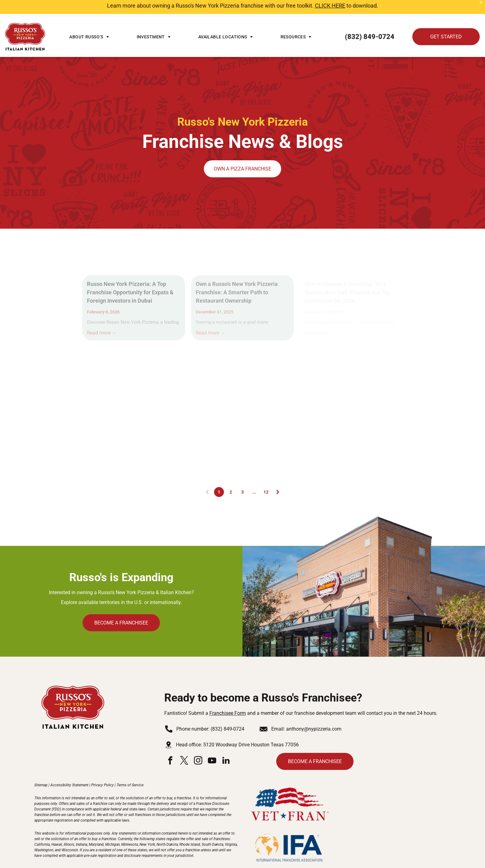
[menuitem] (89, 20)
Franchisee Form (228, 697)
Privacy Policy (103, 769)
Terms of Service (130, 769)
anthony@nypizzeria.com (314, 713)
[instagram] (198, 745)
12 (266, 476)
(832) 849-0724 (227, 713)
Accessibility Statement (69, 769)
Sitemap (41, 769)
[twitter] (184, 745)
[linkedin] (226, 745)
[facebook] (170, 745)
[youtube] (212, 745)
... (254, 476)
